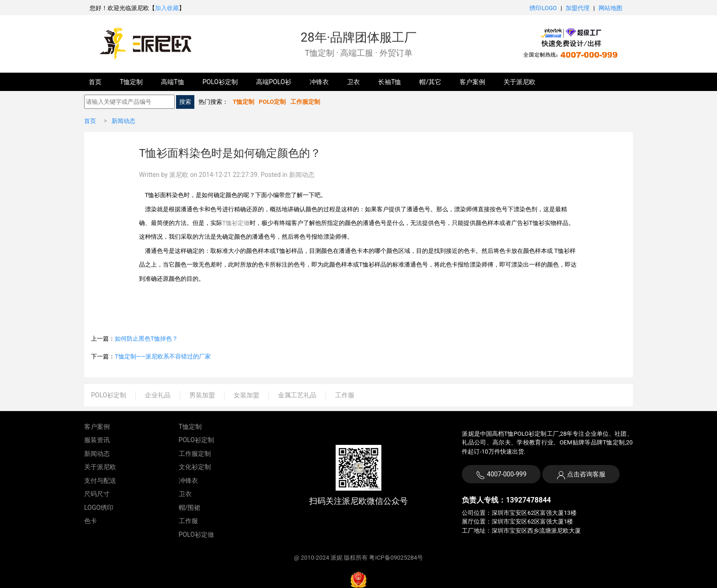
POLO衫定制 (220, 82)
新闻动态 (123, 121)
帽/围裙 (190, 508)
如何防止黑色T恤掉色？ (146, 339)
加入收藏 (167, 8)
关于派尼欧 (519, 82)
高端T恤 (172, 82)
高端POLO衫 (274, 82)
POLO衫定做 (196, 535)
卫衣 (353, 82)
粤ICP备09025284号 (396, 558)
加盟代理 (578, 8)
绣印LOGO (543, 8)
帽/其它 (430, 82)
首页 (95, 82)
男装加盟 (202, 395)
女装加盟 (246, 395)
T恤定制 (131, 82)
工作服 (345, 395)
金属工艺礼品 (297, 395)
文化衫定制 (195, 467)
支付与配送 (100, 481)
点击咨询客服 (586, 474)
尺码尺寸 (97, 494)
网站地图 (610, 8)
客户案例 (472, 82)
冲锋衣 (319, 82)
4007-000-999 (501, 475)
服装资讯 (97, 440)
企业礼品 (158, 395)
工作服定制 (195, 454)
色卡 (91, 521)
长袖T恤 (390, 82)
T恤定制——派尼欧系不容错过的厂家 (163, 356)
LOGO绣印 (99, 508)
